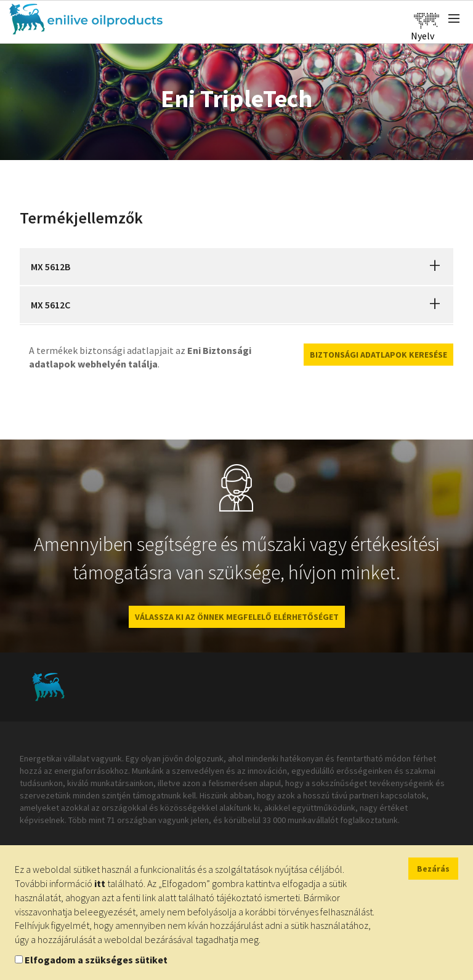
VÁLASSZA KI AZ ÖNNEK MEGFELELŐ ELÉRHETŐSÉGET (237, 617)
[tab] (236, 267)
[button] (435, 267)
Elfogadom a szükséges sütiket (96, 960)
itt (100, 883)
